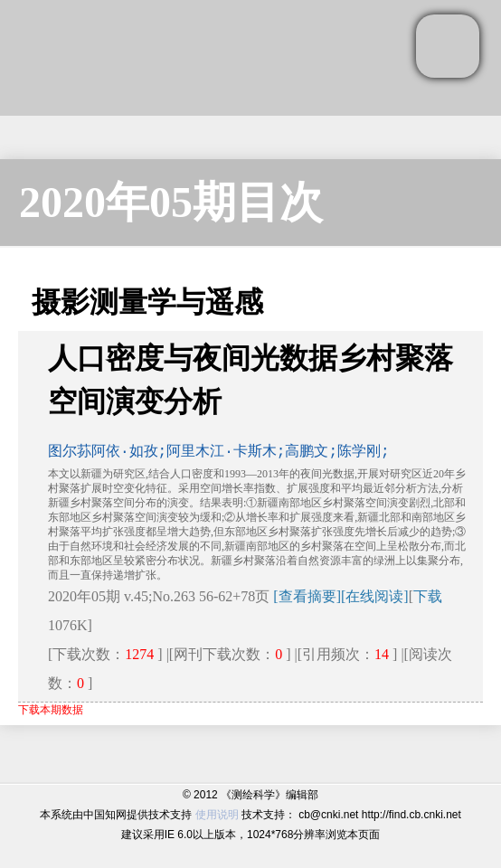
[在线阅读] (375, 596)
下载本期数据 (51, 710)
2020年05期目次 (171, 202)
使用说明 (217, 815)
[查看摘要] (307, 596)
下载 (428, 596)
